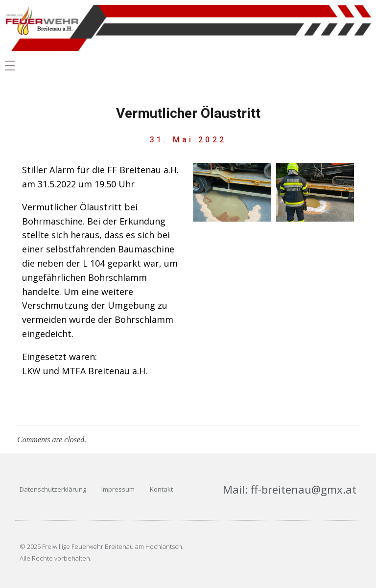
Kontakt (161, 489)
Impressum (118, 489)
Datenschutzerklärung (53, 489)
